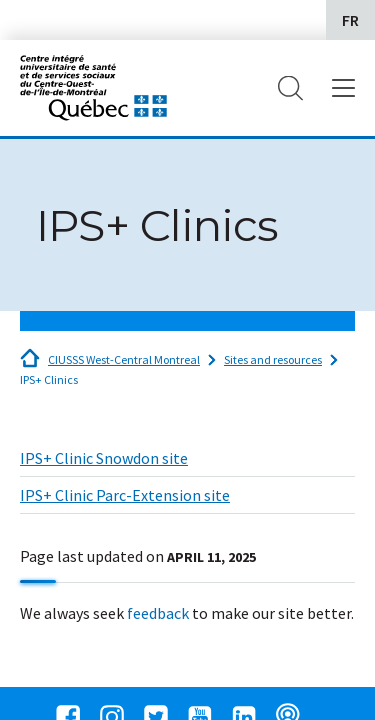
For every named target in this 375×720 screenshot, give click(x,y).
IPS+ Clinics (49, 379)
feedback (158, 613)
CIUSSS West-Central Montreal (124, 359)
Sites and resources (273, 359)
